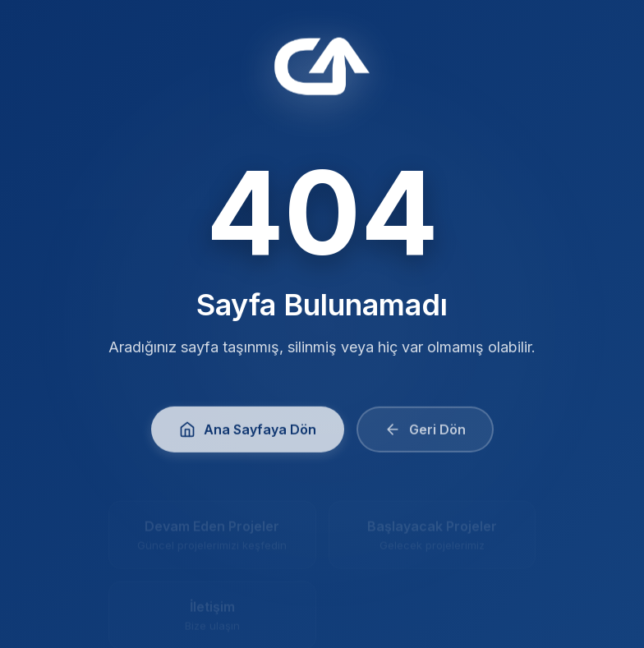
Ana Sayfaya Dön (248, 434)
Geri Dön (425, 434)
